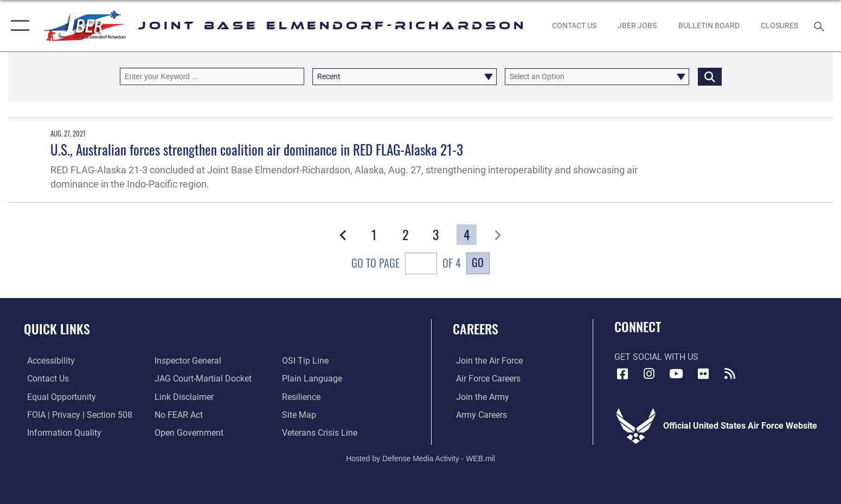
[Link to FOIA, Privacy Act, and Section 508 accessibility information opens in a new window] (76, 414)
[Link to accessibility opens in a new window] (48, 361)
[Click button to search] (710, 76)
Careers (476, 329)
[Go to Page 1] (374, 235)
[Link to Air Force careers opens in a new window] (485, 379)
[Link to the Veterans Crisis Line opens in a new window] (321, 433)
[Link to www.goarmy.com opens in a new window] (479, 396)
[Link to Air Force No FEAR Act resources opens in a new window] (178, 414)
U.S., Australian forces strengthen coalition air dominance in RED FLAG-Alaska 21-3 (257, 149)
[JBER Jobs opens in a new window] (637, 26)
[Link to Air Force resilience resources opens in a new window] (302, 396)
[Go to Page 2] (405, 235)
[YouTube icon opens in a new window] (676, 374)
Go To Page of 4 (406, 264)
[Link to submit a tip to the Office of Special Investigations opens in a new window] (306, 361)
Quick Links (57, 329)
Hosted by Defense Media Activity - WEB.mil (420, 458)
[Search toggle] (821, 26)
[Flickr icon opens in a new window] (703, 374)
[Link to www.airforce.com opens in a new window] (486, 361)
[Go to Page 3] (436, 235)
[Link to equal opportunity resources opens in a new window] (58, 396)
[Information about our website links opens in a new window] (183, 396)
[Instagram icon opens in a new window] (649, 374)
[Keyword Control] (212, 76)
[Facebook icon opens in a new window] (622, 374)
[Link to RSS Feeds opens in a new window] (730, 374)
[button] (18, 26)
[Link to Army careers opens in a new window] (478, 414)
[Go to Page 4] (467, 235)
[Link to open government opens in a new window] (188, 433)
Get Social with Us (656, 357)
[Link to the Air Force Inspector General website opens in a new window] (187, 361)
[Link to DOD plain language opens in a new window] (313, 379)
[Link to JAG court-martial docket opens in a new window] (202, 379)
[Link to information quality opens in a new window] (61, 433)
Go (478, 263)
